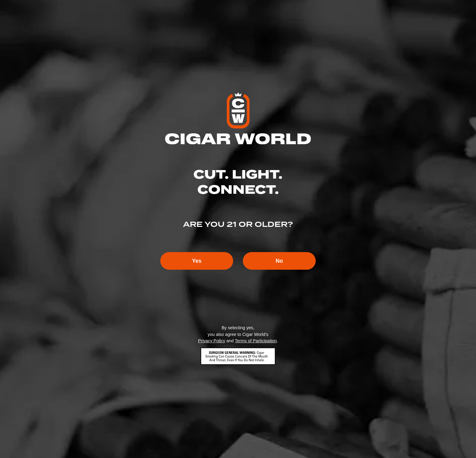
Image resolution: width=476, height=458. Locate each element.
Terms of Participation (256, 341)
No (279, 261)
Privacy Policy (212, 341)
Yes (197, 261)
